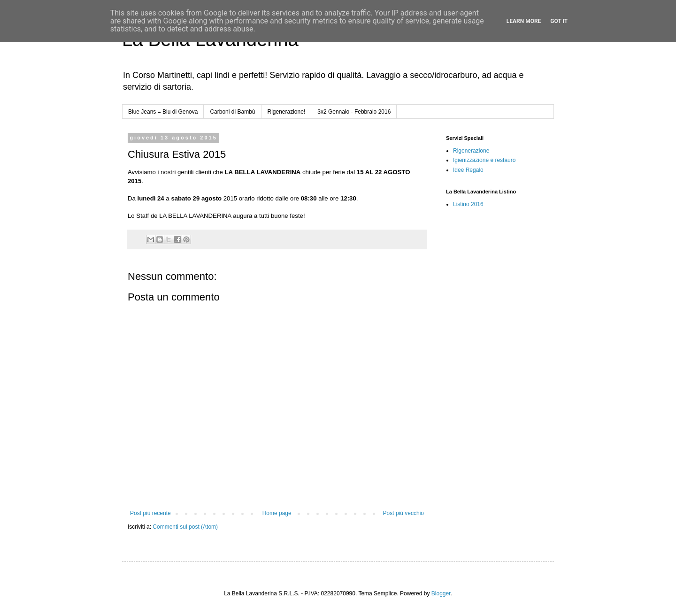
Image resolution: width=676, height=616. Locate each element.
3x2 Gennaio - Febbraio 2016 (354, 112)
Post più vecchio (403, 513)
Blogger (441, 593)
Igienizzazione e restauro (484, 160)
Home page (277, 513)
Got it (559, 21)
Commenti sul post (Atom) (185, 527)
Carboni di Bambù (232, 112)
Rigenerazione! (287, 112)
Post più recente (150, 513)
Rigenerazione (471, 151)
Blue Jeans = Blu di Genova (163, 112)
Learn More (524, 21)
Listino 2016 (468, 204)
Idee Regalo (468, 170)
